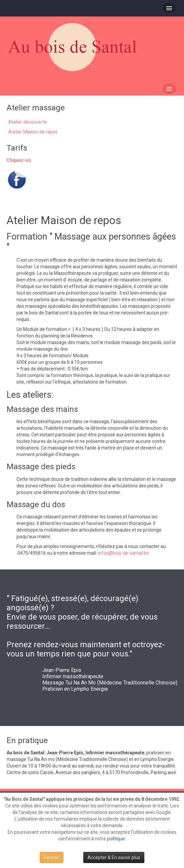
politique (116, 839)
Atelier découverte (28, 122)
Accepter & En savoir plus (114, 857)
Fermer (52, 857)
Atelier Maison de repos (33, 132)
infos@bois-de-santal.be (123, 553)
